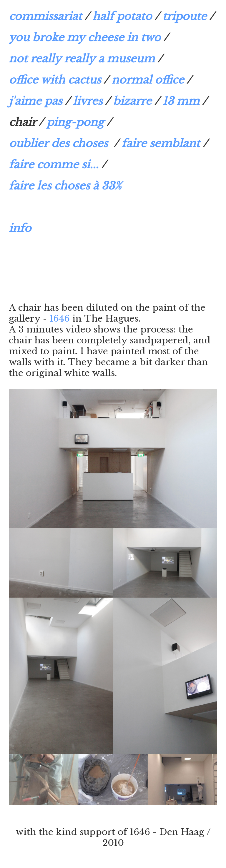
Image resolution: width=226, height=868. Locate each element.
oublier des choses (60, 143)
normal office (148, 80)
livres (88, 101)
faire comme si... (54, 165)
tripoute (185, 16)
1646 (60, 319)
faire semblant (161, 143)
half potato (122, 16)
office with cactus (55, 80)
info (20, 228)
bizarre (132, 101)
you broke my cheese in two (85, 38)
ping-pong (75, 122)
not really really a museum (82, 59)
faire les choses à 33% (65, 186)
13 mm (181, 101)
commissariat (45, 16)
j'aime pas (35, 101)
